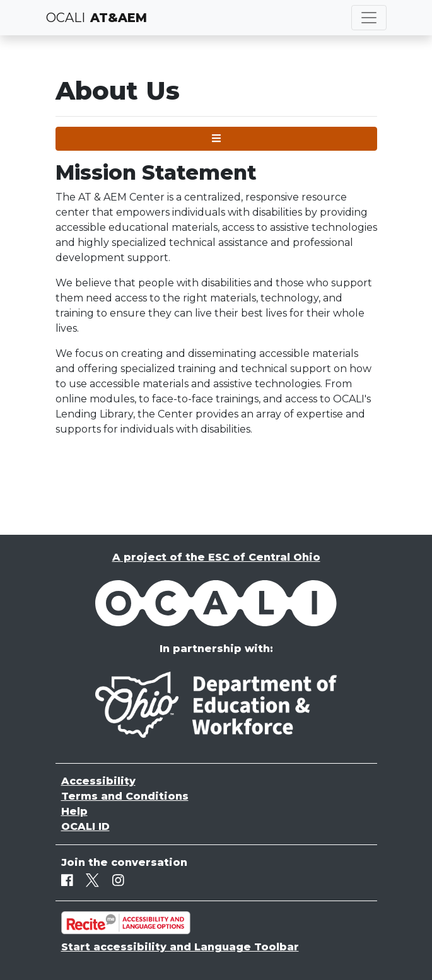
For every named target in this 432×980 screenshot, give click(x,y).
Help (74, 811)
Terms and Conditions (125, 796)
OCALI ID (85, 826)
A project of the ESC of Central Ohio (216, 557)
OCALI (66, 18)
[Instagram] (118, 880)
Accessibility (98, 781)
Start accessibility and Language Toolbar (180, 947)
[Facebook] (67, 880)
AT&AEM (119, 18)
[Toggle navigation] (369, 18)
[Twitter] (92, 880)
